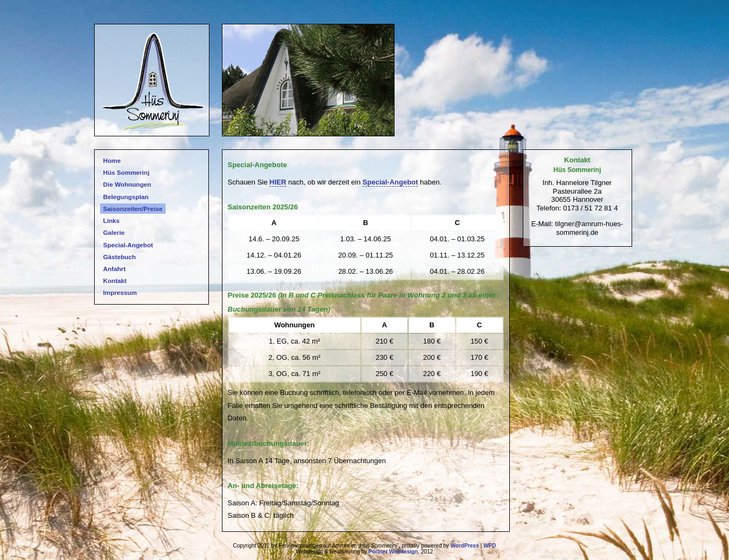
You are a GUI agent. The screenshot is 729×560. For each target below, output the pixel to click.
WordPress (465, 546)
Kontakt (115, 281)
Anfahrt (115, 269)
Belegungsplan (126, 197)
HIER (278, 182)
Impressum (120, 292)
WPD (490, 546)
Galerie (114, 232)
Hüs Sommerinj (127, 172)
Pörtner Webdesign (393, 552)
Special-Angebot (128, 245)
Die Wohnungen (127, 184)
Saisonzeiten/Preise (133, 209)
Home (112, 160)
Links (112, 220)
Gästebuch (120, 257)
